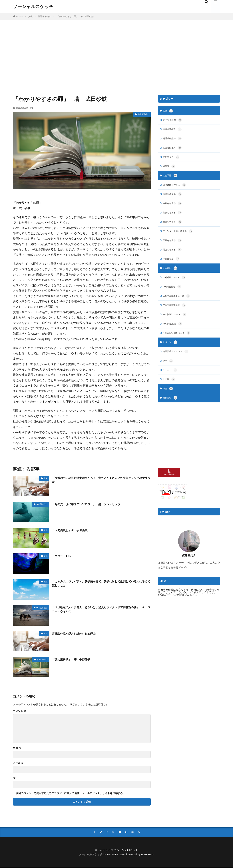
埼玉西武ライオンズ (177, 361)
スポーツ (171, 352)
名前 (17, 748)
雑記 (168, 400)
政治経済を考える (176, 188)
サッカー (171, 381)
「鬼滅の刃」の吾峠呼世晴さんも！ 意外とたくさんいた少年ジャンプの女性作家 (101, 481)
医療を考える (173, 246)
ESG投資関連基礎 (176, 313)
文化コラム (172, 159)
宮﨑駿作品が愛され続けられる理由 (78, 633)
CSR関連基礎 (173, 294)
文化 (30, 16)
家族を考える (173, 217)
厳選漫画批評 (173, 150)
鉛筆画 (169, 169)
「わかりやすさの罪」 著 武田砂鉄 (75, 16)
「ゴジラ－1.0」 (64, 556)
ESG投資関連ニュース (178, 304)
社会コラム (172, 265)
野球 (168, 371)
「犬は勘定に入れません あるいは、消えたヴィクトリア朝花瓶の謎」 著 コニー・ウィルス (101, 610)
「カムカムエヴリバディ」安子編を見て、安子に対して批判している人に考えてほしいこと (101, 584)
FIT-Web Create (115, 855)
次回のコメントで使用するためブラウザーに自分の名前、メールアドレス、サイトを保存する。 (71, 793)
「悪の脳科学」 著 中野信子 (75, 659)
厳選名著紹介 (45, 16)
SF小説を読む (42, 504)
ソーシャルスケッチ (33, 6)
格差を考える (173, 207)
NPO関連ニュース (176, 323)
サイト (17, 778)
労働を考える (173, 198)
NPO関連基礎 (174, 332)
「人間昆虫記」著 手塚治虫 (73, 530)
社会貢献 (171, 275)
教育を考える (173, 227)
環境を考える (173, 255)
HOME (19, 16)
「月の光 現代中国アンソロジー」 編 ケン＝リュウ (93, 504)
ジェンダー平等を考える (180, 236)
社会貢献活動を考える (178, 342)
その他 (169, 390)
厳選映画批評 (173, 140)
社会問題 (171, 178)
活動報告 (171, 409)
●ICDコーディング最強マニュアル (177, 606)
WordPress (149, 855)
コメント (20, 711)
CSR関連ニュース (176, 284)
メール (18, 763)
